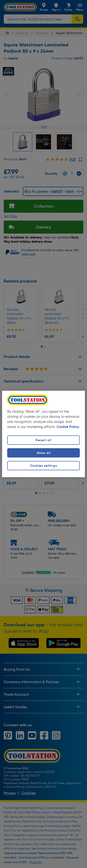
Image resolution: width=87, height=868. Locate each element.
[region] (43, 434)
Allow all (43, 453)
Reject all (43, 440)
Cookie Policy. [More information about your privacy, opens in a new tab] (68, 427)
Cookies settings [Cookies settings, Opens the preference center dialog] (44, 466)
